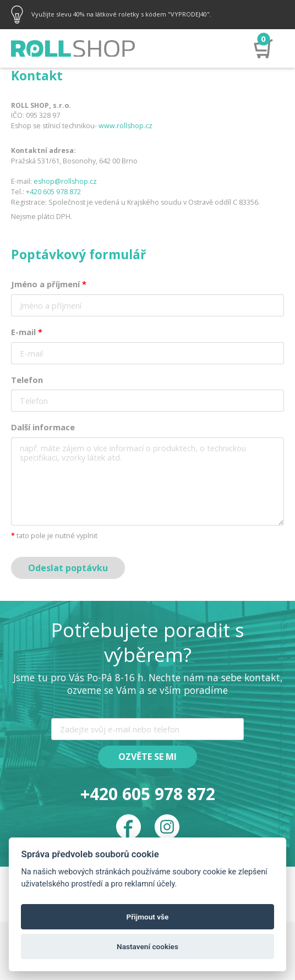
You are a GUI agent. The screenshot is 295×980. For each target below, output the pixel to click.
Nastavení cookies (147, 946)
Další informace (43, 427)
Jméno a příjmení (49, 284)
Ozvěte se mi (147, 757)
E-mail (27, 332)
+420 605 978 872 (53, 192)
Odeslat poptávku (68, 568)
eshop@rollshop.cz (65, 181)
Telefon (27, 380)
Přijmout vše (148, 917)
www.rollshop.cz (125, 126)
